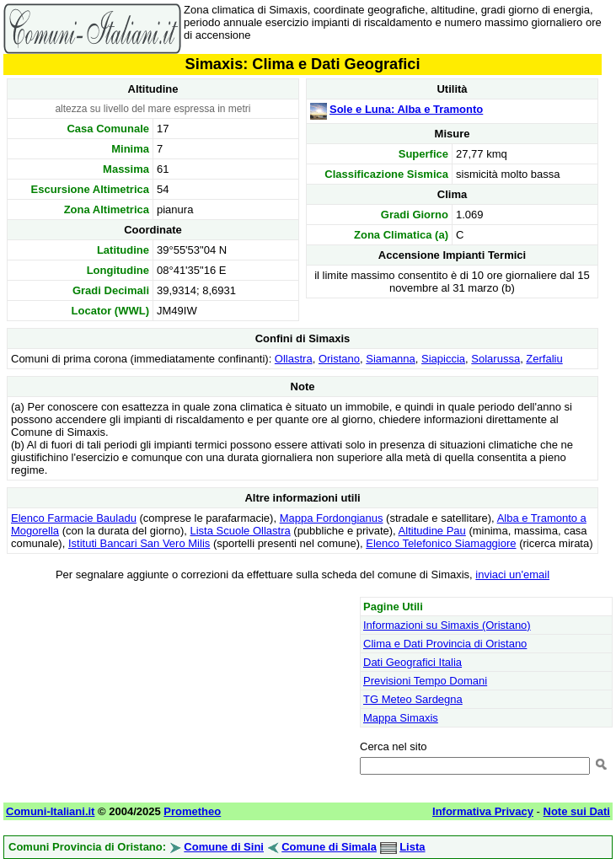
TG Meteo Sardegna (413, 699)
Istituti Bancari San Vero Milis (139, 543)
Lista (412, 847)
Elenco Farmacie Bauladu (74, 518)
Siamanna (391, 359)
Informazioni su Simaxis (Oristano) (447, 625)
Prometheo (192, 811)
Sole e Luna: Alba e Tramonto (406, 109)
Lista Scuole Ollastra (240, 531)
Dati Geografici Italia (412, 662)
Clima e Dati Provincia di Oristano (445, 644)
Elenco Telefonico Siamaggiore (441, 543)
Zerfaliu (544, 359)
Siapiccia (443, 359)
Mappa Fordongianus (332, 518)
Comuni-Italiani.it (50, 811)
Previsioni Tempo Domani (425, 681)
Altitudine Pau (432, 531)
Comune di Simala (329, 847)
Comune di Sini (224, 847)
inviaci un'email (512, 574)
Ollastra (294, 359)
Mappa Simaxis (401, 718)
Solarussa (495, 359)
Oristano (339, 359)
